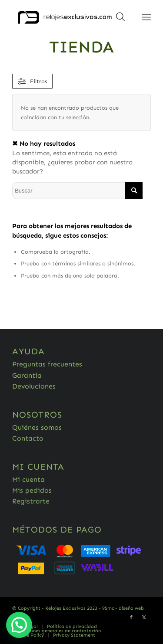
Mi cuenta (28, 479)
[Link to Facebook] (131, 618)
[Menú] (146, 17)
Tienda (81, 47)
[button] (19, 625)
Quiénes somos (37, 427)
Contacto (28, 438)
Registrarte (31, 501)
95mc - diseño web (123, 608)
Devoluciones (34, 386)
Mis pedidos (32, 490)
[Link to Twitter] (144, 618)
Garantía (27, 375)
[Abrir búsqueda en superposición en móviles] (120, 20)
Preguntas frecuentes (47, 364)
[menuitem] (72, 627)
